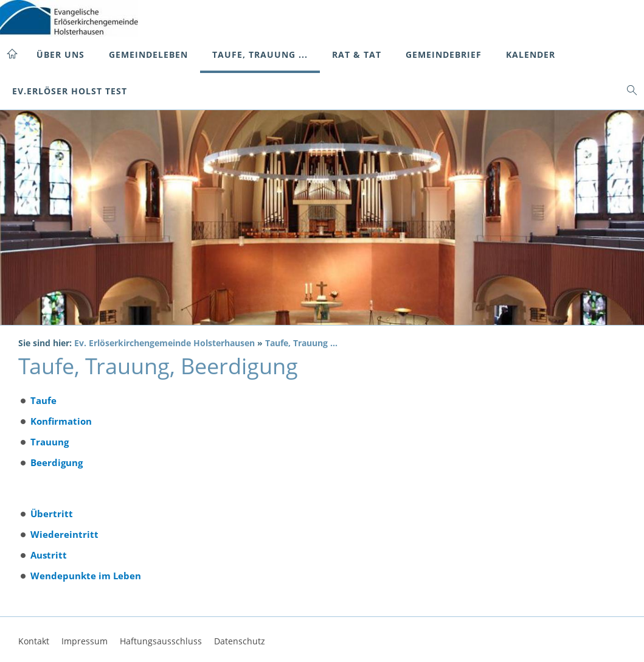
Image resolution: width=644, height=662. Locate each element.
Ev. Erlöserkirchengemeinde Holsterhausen (164, 343)
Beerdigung (57, 462)
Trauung (50, 442)
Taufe (43, 400)
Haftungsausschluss (161, 641)
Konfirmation (61, 421)
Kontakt (34, 641)
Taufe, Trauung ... (301, 343)
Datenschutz (240, 641)
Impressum (85, 641)
